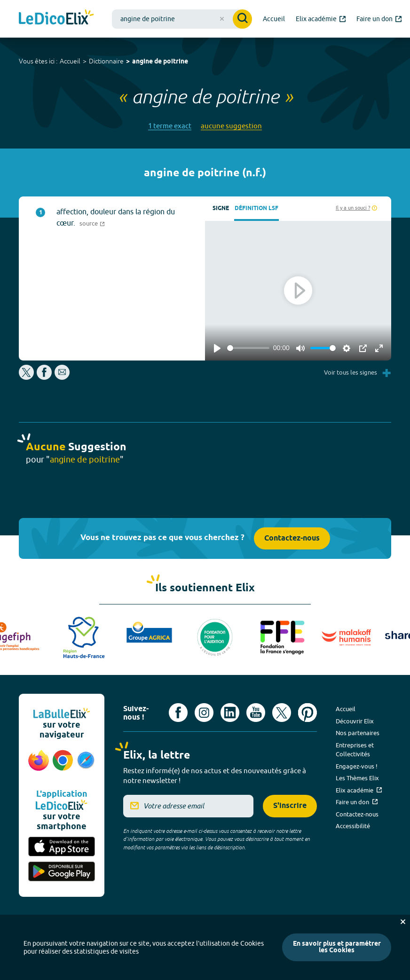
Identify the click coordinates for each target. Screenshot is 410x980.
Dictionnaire (106, 61)
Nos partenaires (358, 733)
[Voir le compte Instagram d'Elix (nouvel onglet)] (204, 713)
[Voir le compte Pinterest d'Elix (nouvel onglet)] (307, 713)
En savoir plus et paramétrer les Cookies (337, 947)
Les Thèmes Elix (357, 778)
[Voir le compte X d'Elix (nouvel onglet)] (282, 713)
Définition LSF (256, 208)
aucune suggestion (231, 126)
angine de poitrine (160, 62)
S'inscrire (290, 806)
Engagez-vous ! (357, 766)
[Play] (217, 348)
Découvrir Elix (355, 721)
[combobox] (182, 19)
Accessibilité (353, 826)
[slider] (248, 348)
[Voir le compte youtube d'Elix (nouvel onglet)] (256, 713)
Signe (221, 208)
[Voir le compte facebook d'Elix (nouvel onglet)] (178, 713)
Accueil (70, 61)
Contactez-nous (292, 538)
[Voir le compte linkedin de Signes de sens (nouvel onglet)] (230, 713)
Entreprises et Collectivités (355, 750)
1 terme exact (170, 126)
